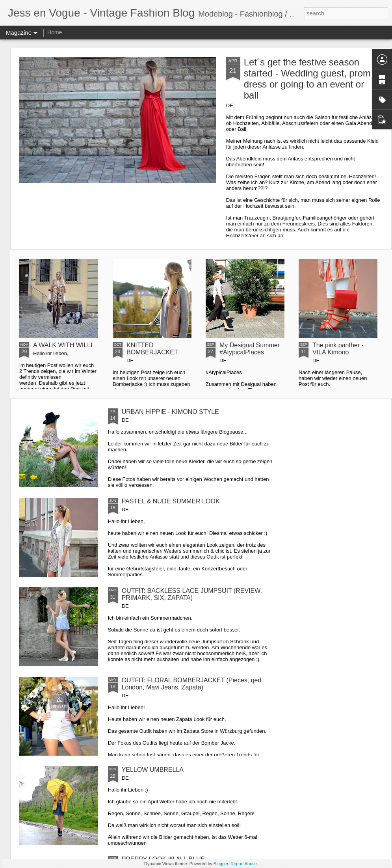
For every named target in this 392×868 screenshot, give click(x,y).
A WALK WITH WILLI (63, 345)
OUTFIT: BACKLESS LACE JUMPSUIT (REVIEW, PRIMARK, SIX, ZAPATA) (192, 594)
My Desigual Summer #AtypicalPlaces (250, 349)
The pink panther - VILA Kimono (338, 349)
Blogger (221, 864)
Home (55, 32)
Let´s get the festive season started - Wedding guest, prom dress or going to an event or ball (307, 79)
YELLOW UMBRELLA (153, 770)
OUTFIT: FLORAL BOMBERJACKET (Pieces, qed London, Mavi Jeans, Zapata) (192, 684)
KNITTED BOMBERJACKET (152, 349)
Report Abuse (244, 864)
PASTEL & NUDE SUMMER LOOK (171, 501)
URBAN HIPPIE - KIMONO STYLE (170, 412)
